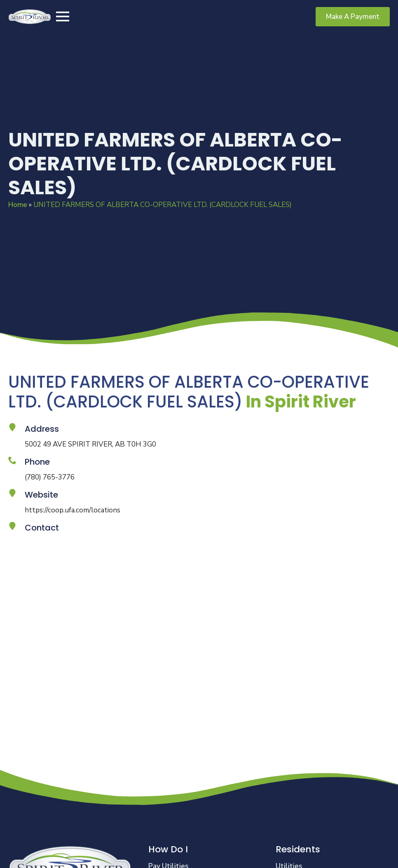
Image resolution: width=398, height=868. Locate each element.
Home (18, 205)
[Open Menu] (63, 16)
